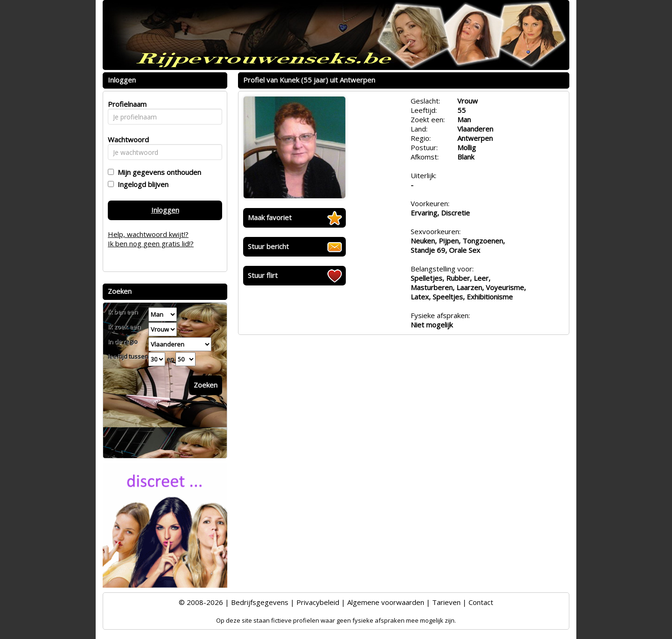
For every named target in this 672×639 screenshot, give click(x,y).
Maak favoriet (270, 217)
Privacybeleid (318, 602)
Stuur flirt (263, 275)
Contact (481, 602)
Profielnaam (126, 104)
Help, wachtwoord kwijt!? (148, 234)
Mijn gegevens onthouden (157, 172)
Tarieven (446, 602)
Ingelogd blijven (141, 184)
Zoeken (206, 385)
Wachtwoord (126, 139)
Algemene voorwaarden (386, 602)
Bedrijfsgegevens (260, 602)
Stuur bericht (268, 246)
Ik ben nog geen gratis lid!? (151, 243)
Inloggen (165, 210)
